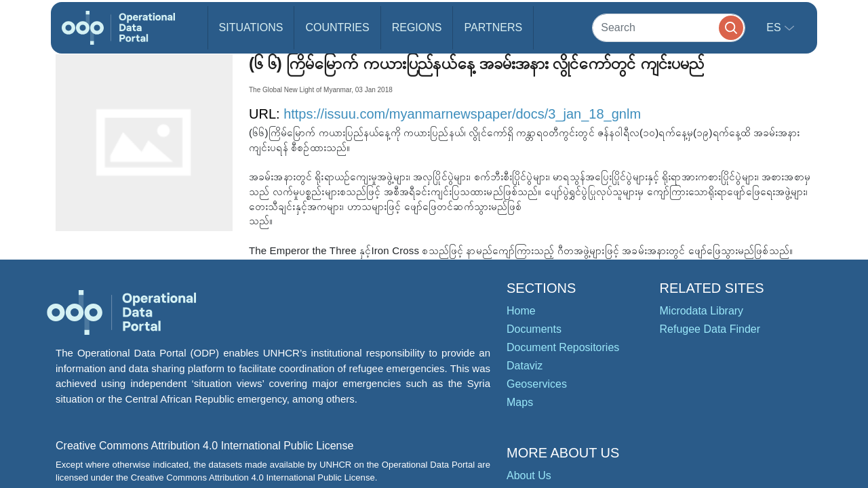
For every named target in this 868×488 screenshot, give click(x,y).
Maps (520, 402)
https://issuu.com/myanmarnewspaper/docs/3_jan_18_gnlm (462, 114)
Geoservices (537, 384)
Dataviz (525, 366)
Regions (417, 27)
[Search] (669, 27)
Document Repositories (563, 347)
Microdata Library (702, 311)
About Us (529, 475)
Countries (337, 27)
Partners (493, 27)
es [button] (775, 27)
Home (521, 311)
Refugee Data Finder (710, 329)
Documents (534, 329)
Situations (251, 27)
